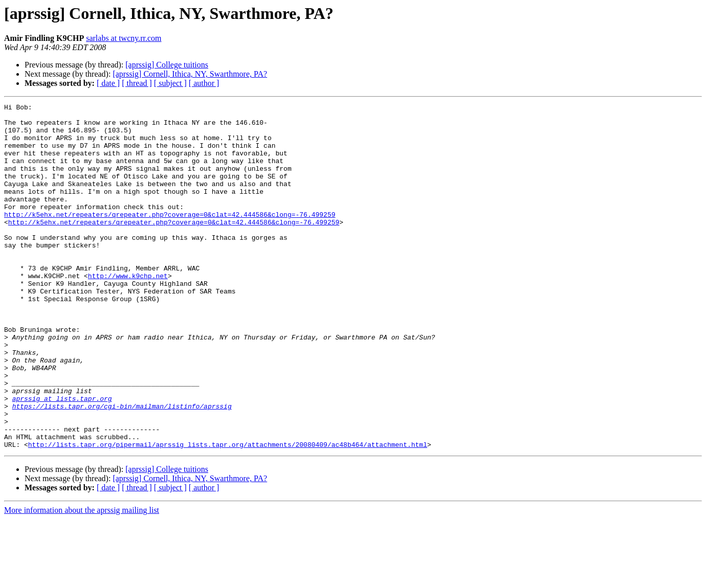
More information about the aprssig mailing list (82, 579)
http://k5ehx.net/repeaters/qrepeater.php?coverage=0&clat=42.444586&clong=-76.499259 (170, 237)
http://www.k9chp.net (128, 311)
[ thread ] (137, 83)
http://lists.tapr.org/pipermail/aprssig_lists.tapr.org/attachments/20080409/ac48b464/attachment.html (228, 513)
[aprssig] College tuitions (167, 65)
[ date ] (108, 83)
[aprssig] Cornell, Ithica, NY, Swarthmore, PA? (190, 74)
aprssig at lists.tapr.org (62, 458)
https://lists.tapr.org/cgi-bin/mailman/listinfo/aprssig (122, 467)
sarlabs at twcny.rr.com (124, 38)
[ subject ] (170, 83)
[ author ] (204, 83)
